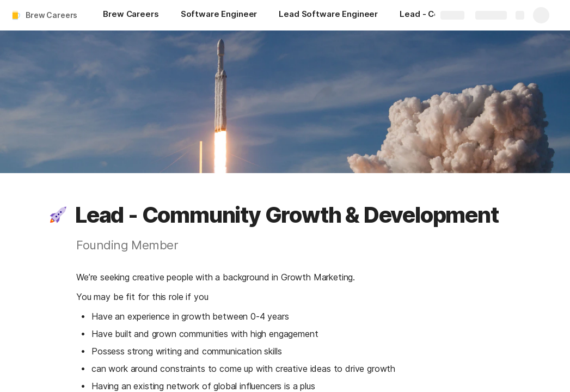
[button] (58, 215)
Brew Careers (51, 15)
